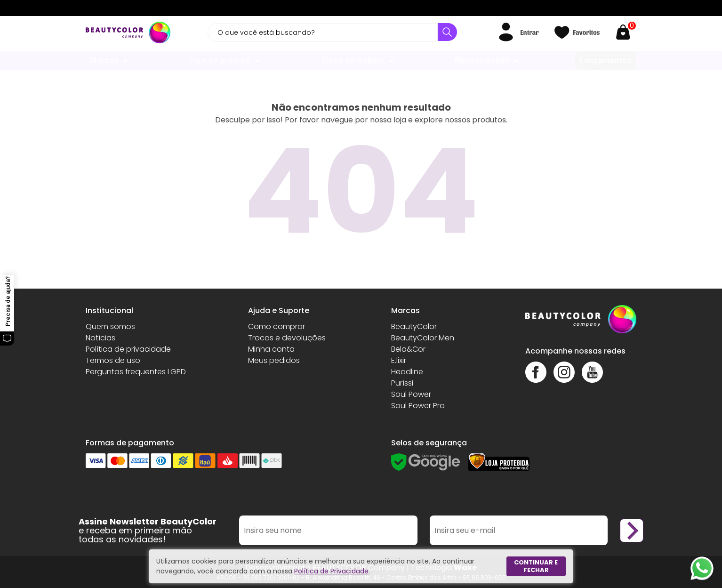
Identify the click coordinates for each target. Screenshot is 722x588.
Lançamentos (606, 60)
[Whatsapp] (702, 568)
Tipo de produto (220, 60)
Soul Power (411, 394)
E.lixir (399, 360)
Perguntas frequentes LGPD (136, 372)
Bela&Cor (408, 349)
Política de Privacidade (331, 571)
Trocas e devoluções (287, 338)
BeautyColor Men (423, 338)
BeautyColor (414, 326)
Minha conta (271, 349)
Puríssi (402, 383)
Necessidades (482, 60)
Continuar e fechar (536, 566)
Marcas (104, 60)
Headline (407, 372)
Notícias (100, 338)
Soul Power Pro (418, 406)
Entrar (529, 32)
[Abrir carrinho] (625, 32)
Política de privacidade (128, 349)
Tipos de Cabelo (353, 60)
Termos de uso (113, 360)
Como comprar (277, 326)
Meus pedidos (274, 360)
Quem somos (110, 326)
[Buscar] (447, 32)
